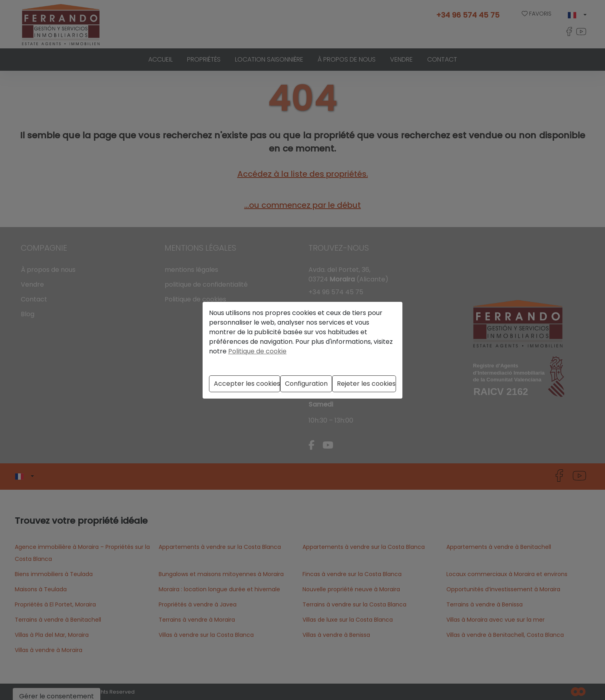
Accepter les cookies (247, 384)
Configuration (306, 384)
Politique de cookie (257, 351)
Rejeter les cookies (366, 384)
